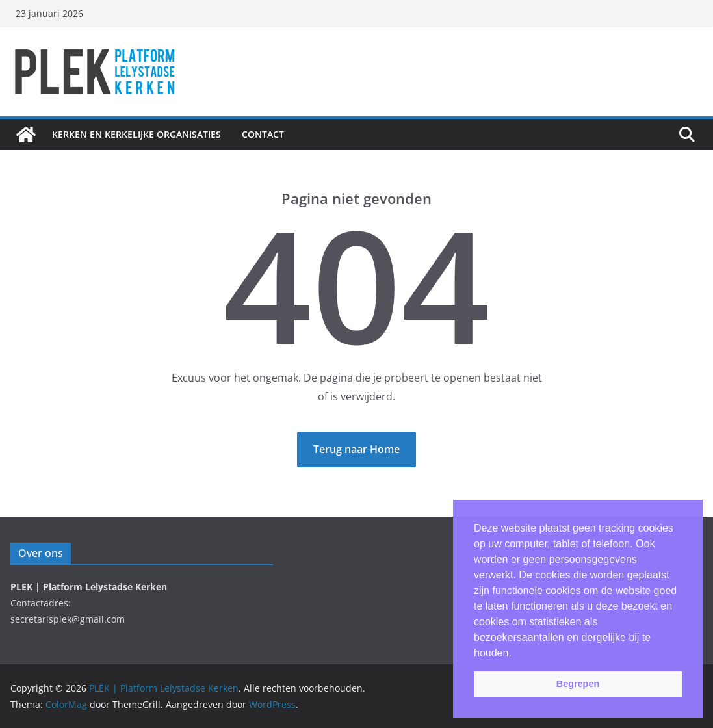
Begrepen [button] (578, 684)
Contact (263, 134)
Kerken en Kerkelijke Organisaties (136, 134)
